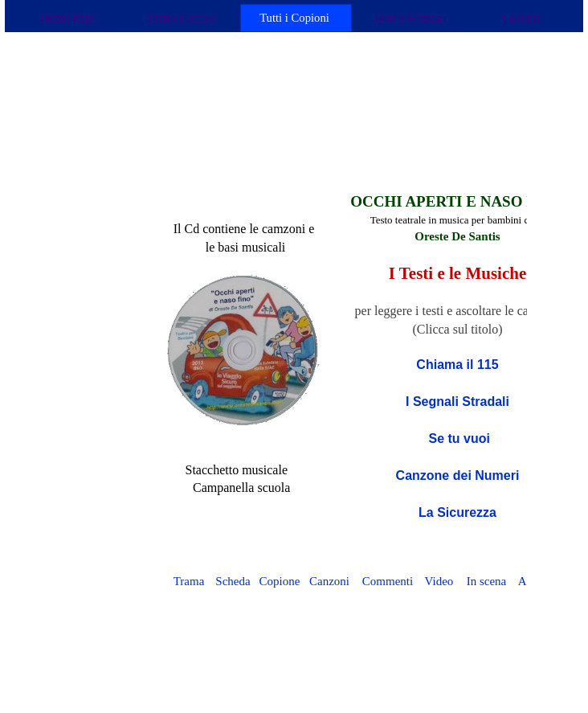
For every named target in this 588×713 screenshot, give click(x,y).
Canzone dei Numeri (458, 475)
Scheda (233, 581)
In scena (487, 581)
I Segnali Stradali (457, 402)
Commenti (388, 581)
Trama (189, 581)
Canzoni (329, 581)
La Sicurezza (457, 512)
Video (439, 581)
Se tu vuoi (457, 438)
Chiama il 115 (457, 365)
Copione (280, 581)
